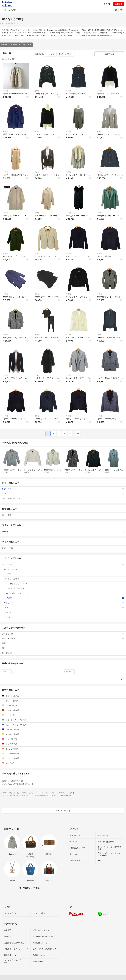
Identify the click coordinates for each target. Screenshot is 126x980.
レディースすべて (64, 569)
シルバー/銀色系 (63, 753)
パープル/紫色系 (63, 729)
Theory (63, 531)
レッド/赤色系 (63, 744)
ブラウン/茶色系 (63, 710)
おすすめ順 (51, 54)
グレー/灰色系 (63, 705)
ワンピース (64, 603)
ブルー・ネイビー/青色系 (63, 725)
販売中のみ (38, 54)
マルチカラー (63, 763)
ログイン (107, 4)
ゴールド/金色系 (63, 758)
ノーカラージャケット (65, 588)
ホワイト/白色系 (63, 701)
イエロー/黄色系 (63, 734)
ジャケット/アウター (64, 579)
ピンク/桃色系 (63, 739)
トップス (64, 574)
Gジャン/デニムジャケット (65, 593)
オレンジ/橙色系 (63, 749)
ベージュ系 (63, 715)
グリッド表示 (66, 54)
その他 (27, 44)
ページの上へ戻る (63, 811)
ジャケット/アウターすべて (65, 584)
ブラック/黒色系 (63, 696)
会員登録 (119, 4)
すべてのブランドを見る (30, 888)
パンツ (64, 608)
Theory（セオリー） (11, 44)
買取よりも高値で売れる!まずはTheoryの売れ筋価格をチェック (63, 782)
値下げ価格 (63, 515)
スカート (64, 612)
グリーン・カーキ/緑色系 (63, 720)
